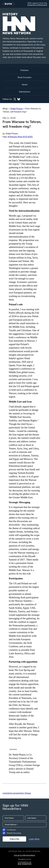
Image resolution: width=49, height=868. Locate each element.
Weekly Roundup (14, 833)
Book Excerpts (24, 77)
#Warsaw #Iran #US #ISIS (20, 137)
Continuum (11, 830)
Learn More (34, 839)
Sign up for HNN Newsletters (24, 855)
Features (24, 70)
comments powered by (17, 793)
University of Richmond (37, 5)
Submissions (25, 92)
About (25, 84)
